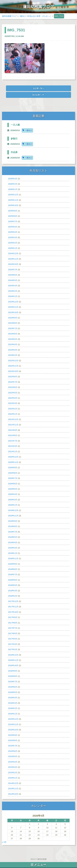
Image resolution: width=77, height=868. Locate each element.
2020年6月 (13, 484)
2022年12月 (13, 361)
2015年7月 (13, 746)
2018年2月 (13, 596)
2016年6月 (13, 687)
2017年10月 (13, 612)
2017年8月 (13, 623)
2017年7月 (13, 628)
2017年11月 (13, 607)
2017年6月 (13, 633)
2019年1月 (13, 553)
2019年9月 (13, 521)
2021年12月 (13, 419)
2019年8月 (13, 526)
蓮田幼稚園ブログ (9, 16)
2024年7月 (13, 270)
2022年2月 (13, 409)
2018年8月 (13, 569)
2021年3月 (13, 446)
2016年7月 (13, 682)
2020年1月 (13, 505)
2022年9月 (13, 377)
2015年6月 (13, 751)
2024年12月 (13, 253)
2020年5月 (13, 489)
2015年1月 (13, 778)
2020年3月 (13, 500)
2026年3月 (13, 179)
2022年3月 (13, 403)
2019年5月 (13, 537)
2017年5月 (13, 639)
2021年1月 (13, 452)
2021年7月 (13, 441)
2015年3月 (13, 767)
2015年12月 (13, 719)
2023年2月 (13, 355)
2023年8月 (13, 323)
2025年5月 (13, 227)
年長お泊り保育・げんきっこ (39, 16)
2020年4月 (13, 494)
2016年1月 (13, 714)
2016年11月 (13, 660)
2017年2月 (13, 649)
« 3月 (4, 842)
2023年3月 (13, 350)
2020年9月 (13, 468)
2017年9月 (13, 617)
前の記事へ (38, 95)
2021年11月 (13, 425)
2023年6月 (13, 334)
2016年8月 (13, 676)
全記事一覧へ (39, 88)
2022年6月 (13, 387)
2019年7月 (13, 532)
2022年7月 (13, 382)
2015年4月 (13, 762)
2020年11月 (13, 462)
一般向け (22, 16)
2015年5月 (13, 756)
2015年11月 (13, 724)
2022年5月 (13, 393)
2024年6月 (13, 275)
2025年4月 (13, 232)
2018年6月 (13, 580)
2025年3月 (13, 237)
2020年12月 (13, 457)
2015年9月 (13, 735)
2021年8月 (13, 435)
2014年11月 (13, 789)
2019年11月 (13, 516)
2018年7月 (13, 574)
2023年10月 (13, 312)
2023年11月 (13, 307)
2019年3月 (13, 548)
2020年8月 (13, 473)
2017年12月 (13, 601)
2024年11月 (13, 259)
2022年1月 (13, 414)
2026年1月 (13, 189)
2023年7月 (13, 328)
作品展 (14, 152)
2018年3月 (13, 591)
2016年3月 (13, 703)
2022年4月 (13, 398)
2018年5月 (13, 585)
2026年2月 (13, 184)
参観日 (14, 139)
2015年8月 (13, 740)
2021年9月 (13, 430)
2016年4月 (13, 698)
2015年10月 (13, 730)
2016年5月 (13, 692)
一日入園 (15, 125)
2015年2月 (13, 773)
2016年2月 (13, 708)
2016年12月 (13, 655)
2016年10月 (13, 665)
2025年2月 (13, 243)
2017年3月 (13, 644)
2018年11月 (13, 558)
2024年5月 (13, 280)
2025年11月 (13, 200)
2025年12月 (13, 195)
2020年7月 (13, 478)
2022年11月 (13, 366)
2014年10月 (13, 794)
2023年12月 (13, 302)
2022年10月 (13, 371)
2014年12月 (13, 783)
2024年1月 (13, 296)
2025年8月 (13, 216)
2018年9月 (13, 564)
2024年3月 (13, 286)
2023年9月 (13, 318)
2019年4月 (13, 542)
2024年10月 (13, 264)
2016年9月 (13, 671)
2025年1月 (13, 248)
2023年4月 (13, 344)
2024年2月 (13, 291)
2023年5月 (13, 339)
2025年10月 (13, 205)
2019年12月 (13, 510)
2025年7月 (13, 221)
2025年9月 (13, 211)
